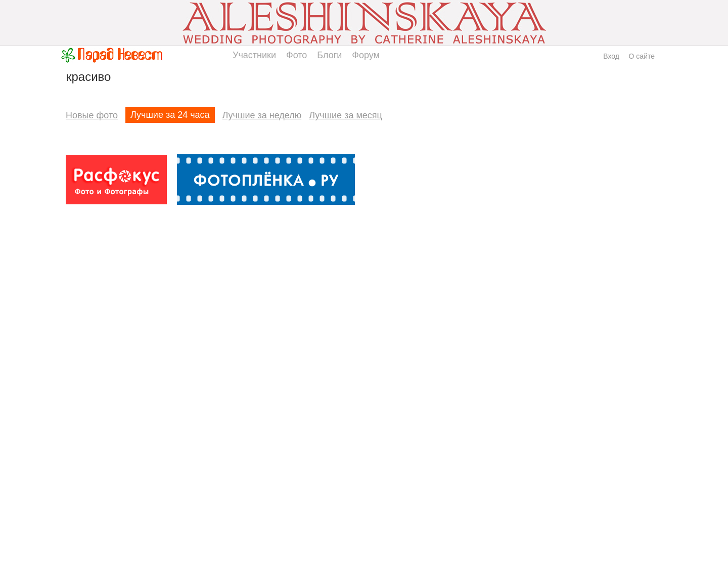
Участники (254, 55)
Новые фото (92, 115)
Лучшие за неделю (262, 115)
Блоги (329, 55)
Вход (611, 56)
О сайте (642, 56)
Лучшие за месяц (346, 115)
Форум (366, 55)
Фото (297, 55)
